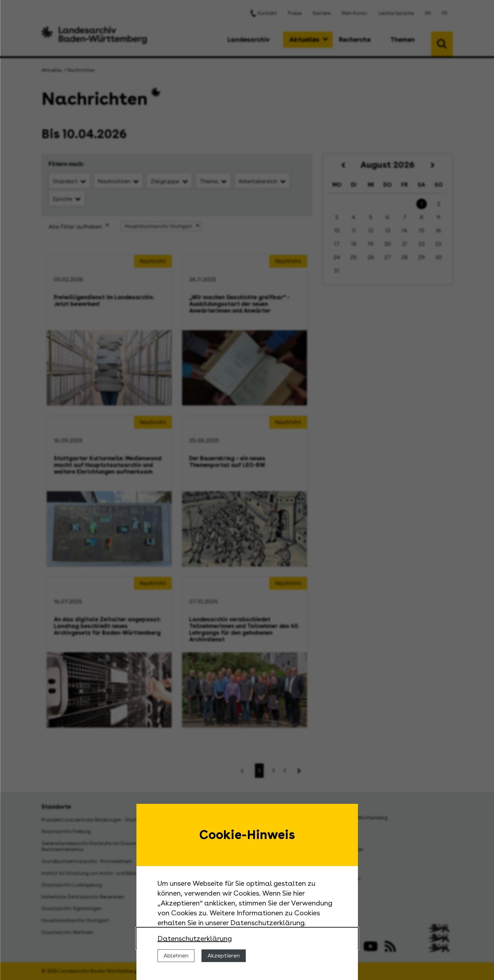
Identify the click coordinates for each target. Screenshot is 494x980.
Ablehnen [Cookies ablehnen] (176, 956)
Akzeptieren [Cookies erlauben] (224, 956)
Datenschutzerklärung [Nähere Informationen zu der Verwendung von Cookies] (195, 939)
